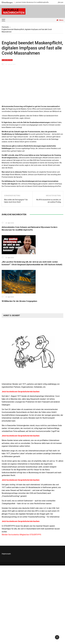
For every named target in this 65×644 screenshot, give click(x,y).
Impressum (6, 554)
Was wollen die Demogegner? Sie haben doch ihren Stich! (16, 201)
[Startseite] (5, 27)
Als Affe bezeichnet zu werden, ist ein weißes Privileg (49, 201)
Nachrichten (8, 60)
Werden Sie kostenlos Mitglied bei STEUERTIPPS (21, 535)
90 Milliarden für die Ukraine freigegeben (19, 301)
